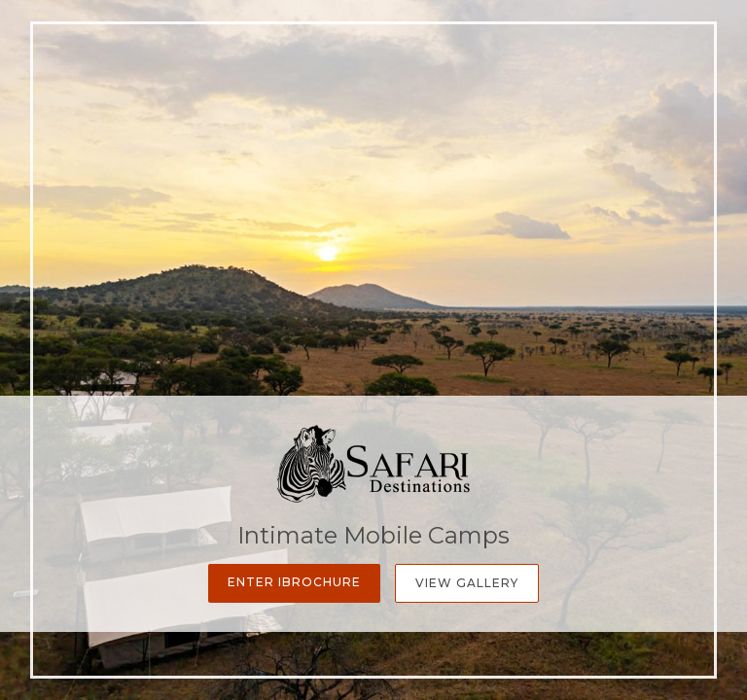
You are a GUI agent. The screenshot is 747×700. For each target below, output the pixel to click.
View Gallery (467, 583)
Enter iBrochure (294, 582)
